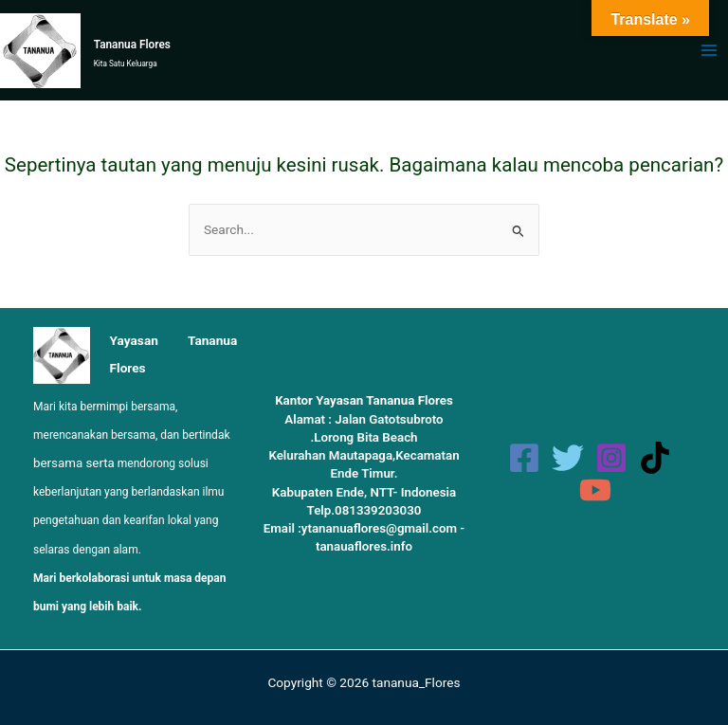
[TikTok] (655, 458)
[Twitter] (568, 458)
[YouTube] (595, 490)
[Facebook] (524, 458)
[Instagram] (611, 458)
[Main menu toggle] (710, 51)
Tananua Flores (132, 45)
